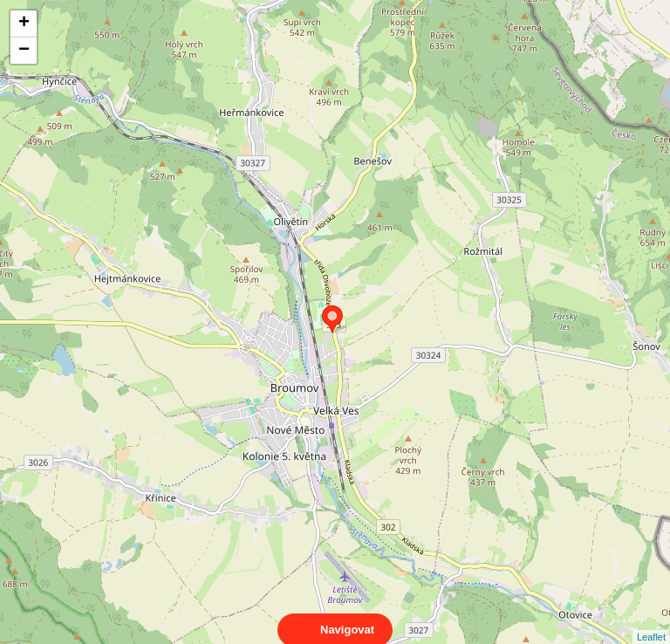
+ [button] (24, 24)
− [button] (24, 51)
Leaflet (651, 621)
